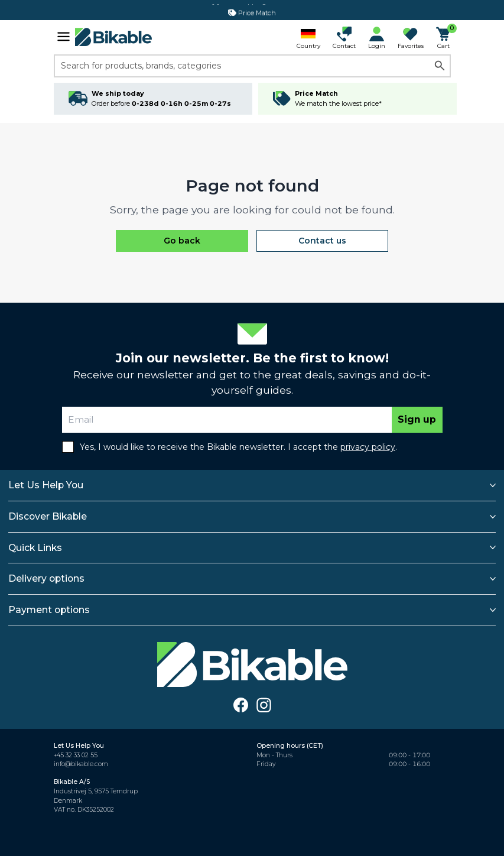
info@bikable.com (81, 764)
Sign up (417, 419)
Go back (182, 241)
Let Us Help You (46, 485)
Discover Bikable (48, 516)
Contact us (322, 241)
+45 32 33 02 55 (76, 755)
